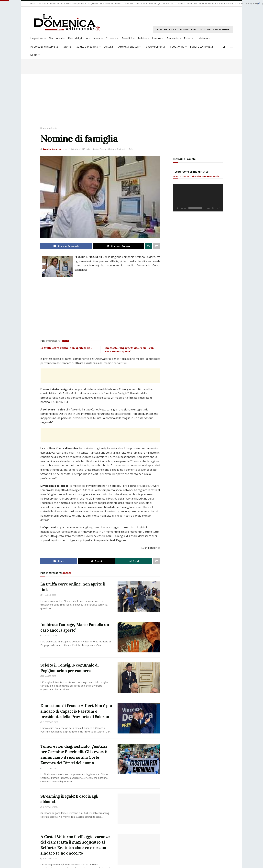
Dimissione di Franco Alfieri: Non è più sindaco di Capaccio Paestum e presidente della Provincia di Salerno (76, 711)
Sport (34, 55)
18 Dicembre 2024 (49, 810)
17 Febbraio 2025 (49, 722)
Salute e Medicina (87, 47)
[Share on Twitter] (119, 246)
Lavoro (157, 38)
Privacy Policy (252, 4)
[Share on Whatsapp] (149, 246)
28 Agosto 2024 (49, 863)
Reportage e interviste (44, 47)
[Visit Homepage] (67, 22)
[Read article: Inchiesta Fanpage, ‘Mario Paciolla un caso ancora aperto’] (139, 637)
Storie (67, 47)
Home (43, 128)
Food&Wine (177, 47)
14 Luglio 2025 (48, 595)
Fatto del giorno (78, 38)
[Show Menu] (231, 47)
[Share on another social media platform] (157, 246)
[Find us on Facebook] (259, 4)
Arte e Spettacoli (128, 47)
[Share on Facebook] (66, 246)
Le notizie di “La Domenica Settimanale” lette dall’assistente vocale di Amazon (198, 4)
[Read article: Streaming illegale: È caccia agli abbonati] (139, 812)
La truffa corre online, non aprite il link (66, 348)
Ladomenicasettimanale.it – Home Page (141, 4)
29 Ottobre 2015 (77, 149)
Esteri (188, 38)
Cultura (108, 47)
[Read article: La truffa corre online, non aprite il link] (139, 597)
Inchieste (202, 38)
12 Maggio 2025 (49, 635)
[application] (198, 198)
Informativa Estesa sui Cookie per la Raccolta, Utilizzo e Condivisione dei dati (85, 4)
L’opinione (37, 38)
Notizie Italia (57, 38)
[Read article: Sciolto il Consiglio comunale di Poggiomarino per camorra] (139, 678)
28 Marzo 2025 (48, 676)
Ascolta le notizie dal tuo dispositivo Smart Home (193, 30)
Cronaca (111, 38)
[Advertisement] (131, 99)
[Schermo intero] (218, 208)
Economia (172, 38)
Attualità (127, 38)
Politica (142, 38)
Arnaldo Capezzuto (53, 149)
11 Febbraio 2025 (49, 768)
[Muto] (213, 208)
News (97, 38)
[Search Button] (224, 47)
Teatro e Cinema (154, 47)
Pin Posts (240, 4)
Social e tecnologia (201, 47)
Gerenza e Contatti (39, 4)
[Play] (178, 208)
